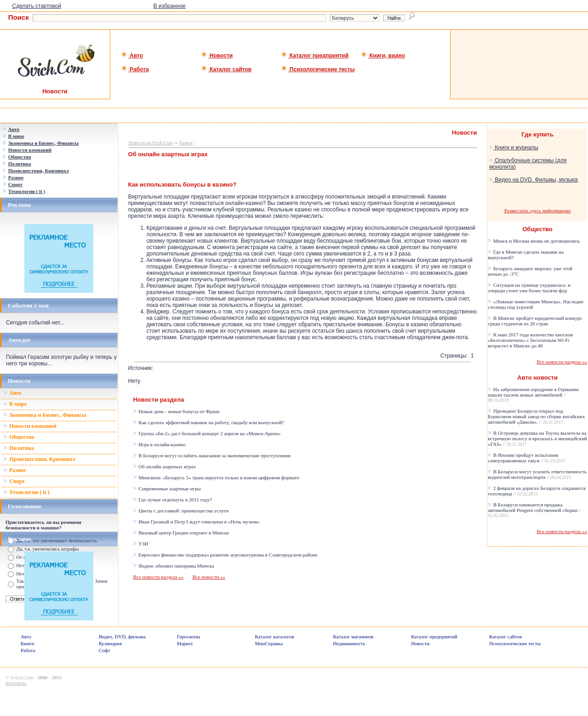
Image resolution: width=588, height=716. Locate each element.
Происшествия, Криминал (40, 459)
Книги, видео (383, 56)
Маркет (185, 643)
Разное (15, 470)
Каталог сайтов (226, 69)
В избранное (170, 6)
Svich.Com (22, 677)
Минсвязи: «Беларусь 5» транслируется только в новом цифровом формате (216, 477)
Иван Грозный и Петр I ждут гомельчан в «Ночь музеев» (197, 522)
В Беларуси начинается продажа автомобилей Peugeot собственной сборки (535, 510)
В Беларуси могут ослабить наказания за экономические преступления (212, 455)
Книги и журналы (514, 148)
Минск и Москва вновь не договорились (534, 241)
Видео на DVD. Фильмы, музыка (534, 180)
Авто (132, 56)
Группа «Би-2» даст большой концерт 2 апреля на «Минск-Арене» (207, 433)
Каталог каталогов (275, 636)
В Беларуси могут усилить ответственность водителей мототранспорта (537, 474)
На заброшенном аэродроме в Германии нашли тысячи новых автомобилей (533, 395)
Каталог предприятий (315, 56)
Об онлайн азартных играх (164, 466)
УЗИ (141, 544)
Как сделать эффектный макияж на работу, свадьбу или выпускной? (209, 422)
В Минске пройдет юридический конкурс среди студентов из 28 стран (535, 321)
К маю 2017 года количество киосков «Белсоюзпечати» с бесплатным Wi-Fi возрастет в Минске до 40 (530, 340)
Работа (135, 69)
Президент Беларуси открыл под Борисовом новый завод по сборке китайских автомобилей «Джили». (536, 416)
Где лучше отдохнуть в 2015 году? (173, 500)
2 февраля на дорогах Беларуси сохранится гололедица (537, 491)
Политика (19, 448)
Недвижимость (349, 643)
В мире (15, 404)
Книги (28, 643)
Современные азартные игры (167, 489)
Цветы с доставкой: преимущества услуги (181, 511)
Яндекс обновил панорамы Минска (174, 566)
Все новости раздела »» (158, 577)
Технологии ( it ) (27, 492)
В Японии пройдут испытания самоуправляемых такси (526, 458)
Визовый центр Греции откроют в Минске (181, 533)
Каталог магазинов (353, 636)
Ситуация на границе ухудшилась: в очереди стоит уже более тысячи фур (529, 288)
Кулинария (110, 643)
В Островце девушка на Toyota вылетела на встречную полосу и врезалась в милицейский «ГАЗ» (537, 438)
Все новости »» (209, 577)
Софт (105, 650)
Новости (217, 56)
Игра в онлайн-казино (159, 444)
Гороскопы (189, 636)
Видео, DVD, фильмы (122, 636)
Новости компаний (30, 426)
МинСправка (269, 643)
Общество (19, 437)
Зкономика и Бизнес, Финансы (45, 415)
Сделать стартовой (37, 6)
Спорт (14, 481)
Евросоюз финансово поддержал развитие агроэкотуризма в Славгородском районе (225, 555)
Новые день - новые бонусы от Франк (176, 411)
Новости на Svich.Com (151, 143)
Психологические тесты (318, 69)
